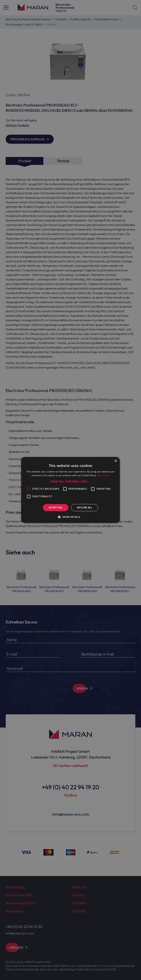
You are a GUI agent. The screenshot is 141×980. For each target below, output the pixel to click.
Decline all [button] (85, 507)
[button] (70, 481)
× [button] (116, 461)
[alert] (70, 490)
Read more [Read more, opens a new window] (103, 476)
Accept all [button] (56, 507)
